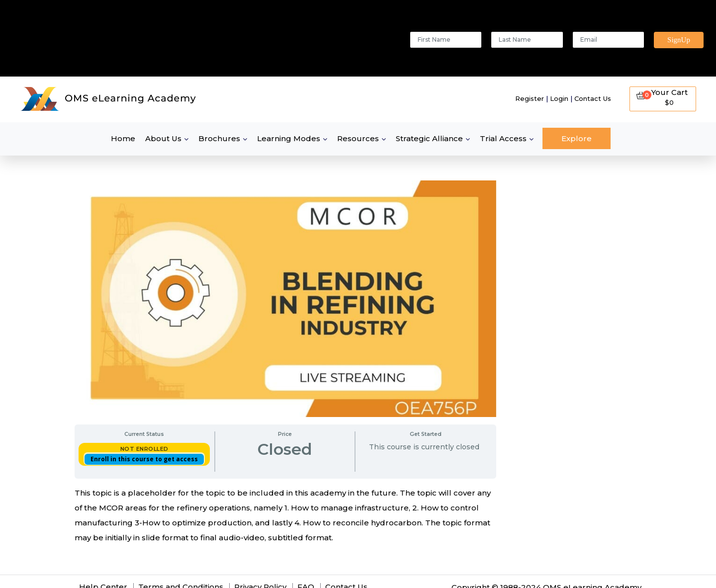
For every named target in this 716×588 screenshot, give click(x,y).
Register (530, 98)
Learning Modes (289, 138)
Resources (358, 138)
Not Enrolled (144, 449)
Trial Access (503, 138)
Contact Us (593, 98)
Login (559, 98)
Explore (577, 138)
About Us (163, 138)
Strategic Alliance (429, 138)
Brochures (219, 138)
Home (123, 138)
